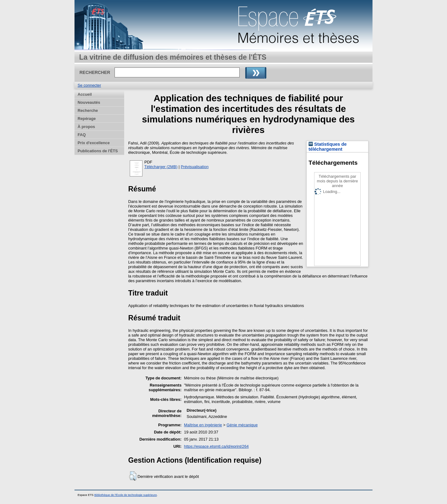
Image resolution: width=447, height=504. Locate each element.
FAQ (82, 135)
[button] (133, 476)
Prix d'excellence (94, 143)
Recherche (88, 110)
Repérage (87, 119)
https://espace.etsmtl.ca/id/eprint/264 (216, 446)
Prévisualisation (195, 167)
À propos (86, 127)
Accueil (85, 94)
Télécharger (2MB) (161, 167)
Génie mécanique (242, 425)
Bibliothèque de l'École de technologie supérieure (126, 495)
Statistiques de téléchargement (328, 147)
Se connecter (89, 85)
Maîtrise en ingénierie (203, 425)
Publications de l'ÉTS (98, 151)
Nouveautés (89, 102)
